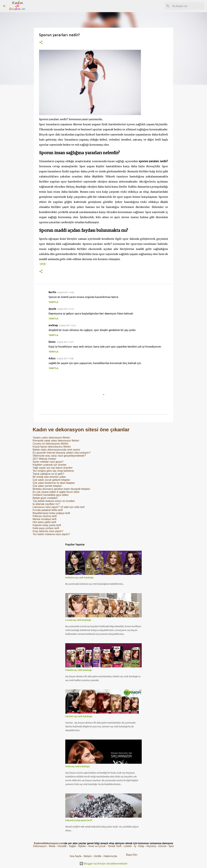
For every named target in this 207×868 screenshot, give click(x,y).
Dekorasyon (40, 846)
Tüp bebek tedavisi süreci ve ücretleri (54, 501)
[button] (41, 43)
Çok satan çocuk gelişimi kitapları (52, 480)
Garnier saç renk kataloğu (79, 716)
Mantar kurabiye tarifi (45, 519)
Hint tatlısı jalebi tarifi (44, 522)
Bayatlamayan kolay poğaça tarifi (51, 513)
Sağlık (72, 846)
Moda (52, 846)
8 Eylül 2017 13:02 (66, 292)
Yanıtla (53, 302)
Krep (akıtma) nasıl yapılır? (48, 531)
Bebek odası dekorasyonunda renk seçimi (56, 450)
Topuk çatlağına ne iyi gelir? (48, 474)
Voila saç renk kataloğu (77, 766)
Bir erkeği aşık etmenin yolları (49, 477)
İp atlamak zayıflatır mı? (46, 504)
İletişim (88, 856)
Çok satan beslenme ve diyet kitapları (54, 483)
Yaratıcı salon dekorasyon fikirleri (51, 438)
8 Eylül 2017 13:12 (66, 309)
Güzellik (62, 846)
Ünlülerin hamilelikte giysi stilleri (51, 495)
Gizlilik (98, 856)
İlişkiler (82, 846)
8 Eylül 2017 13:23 (67, 325)
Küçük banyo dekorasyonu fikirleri (52, 447)
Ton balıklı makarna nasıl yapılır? (51, 534)
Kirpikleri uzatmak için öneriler (50, 465)
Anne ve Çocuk (97, 846)
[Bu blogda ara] (188, 6)
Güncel (162, 846)
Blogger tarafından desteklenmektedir (103, 864)
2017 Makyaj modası (44, 459)
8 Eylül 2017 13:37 (65, 342)
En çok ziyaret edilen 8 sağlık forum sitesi (56, 492)
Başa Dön (132, 855)
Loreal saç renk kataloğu (78, 620)
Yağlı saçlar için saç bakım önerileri (53, 468)
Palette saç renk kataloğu (79, 670)
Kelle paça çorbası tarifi (46, 528)
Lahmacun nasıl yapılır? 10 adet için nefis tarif (59, 507)
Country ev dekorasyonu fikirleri (50, 444)
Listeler (128, 846)
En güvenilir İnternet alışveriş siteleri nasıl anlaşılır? (62, 453)
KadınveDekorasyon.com (49, 843)
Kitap (141, 846)
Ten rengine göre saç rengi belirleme (53, 471)
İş (135, 846)
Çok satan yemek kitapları (47, 486)
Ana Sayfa (76, 856)
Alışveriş (151, 846)
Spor (43, 264)
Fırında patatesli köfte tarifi (48, 510)
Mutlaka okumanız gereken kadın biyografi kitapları (61, 489)
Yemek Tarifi (114, 846)
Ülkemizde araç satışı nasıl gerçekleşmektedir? (59, 456)
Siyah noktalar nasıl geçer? (48, 462)
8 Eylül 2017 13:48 (65, 358)
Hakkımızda (110, 856)
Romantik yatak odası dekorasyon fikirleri (56, 441)
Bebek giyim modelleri (45, 498)
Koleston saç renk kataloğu (79, 578)
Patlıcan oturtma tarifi (45, 516)
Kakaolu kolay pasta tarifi (47, 525)
